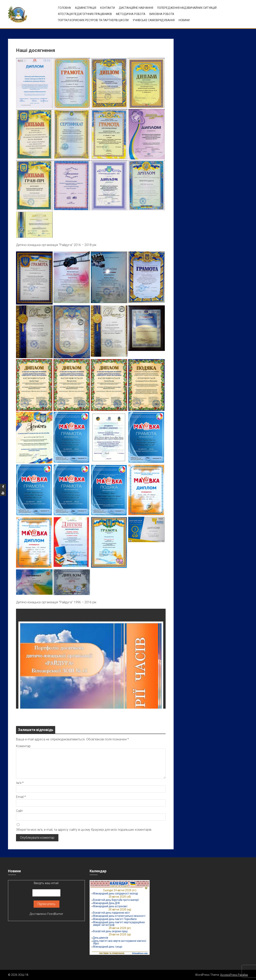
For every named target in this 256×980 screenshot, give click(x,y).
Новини (184, 20)
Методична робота (131, 14)
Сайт (19, 811)
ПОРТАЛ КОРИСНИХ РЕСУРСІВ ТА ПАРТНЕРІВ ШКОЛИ (93, 20)
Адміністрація (86, 8)
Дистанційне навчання (136, 8)
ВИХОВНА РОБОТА (162, 14)
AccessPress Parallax (234, 975)
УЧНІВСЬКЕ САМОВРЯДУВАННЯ (154, 20)
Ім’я (20, 783)
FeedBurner (55, 914)
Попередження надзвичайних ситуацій (187, 8)
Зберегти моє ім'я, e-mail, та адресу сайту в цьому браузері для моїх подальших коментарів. (84, 830)
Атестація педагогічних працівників (85, 14)
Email (21, 797)
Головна (64, 8)
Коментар (23, 746)
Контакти (107, 8)
